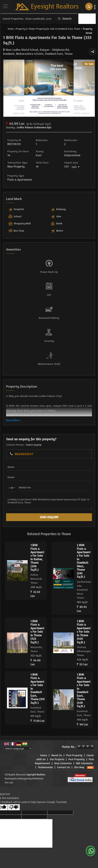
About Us (56, 755)
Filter (87, 19)
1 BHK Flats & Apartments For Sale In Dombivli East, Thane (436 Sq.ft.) (84, 690)
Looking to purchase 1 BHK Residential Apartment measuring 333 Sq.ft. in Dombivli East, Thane (49, 503)
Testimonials (45, 767)
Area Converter (63, 763)
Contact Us (63, 767)
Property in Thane (25, 29)
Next (90, 88)
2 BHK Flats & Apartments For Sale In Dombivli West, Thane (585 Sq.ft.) (84, 561)
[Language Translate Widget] (18, 748)
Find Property (74, 755)
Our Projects (57, 759)
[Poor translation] (14, 807)
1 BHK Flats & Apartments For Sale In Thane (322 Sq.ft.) (37, 632)
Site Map (79, 767)
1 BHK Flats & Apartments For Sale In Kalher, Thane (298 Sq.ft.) (37, 557)
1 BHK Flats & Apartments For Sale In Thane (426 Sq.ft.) (84, 632)
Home (11, 29)
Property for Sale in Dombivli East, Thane (58, 29)
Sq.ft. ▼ (76, 167)
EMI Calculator (84, 763)
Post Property (76, 759)
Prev (8, 88)
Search (65, 19)
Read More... (14, 420)
